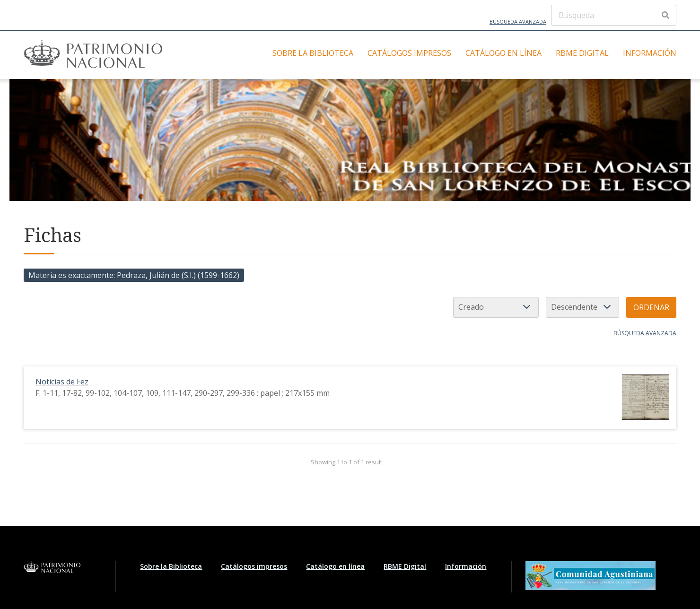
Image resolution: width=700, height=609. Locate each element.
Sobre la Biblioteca (313, 53)
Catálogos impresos (409, 53)
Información (650, 53)
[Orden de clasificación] (582, 307)
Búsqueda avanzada (518, 22)
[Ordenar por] (496, 307)
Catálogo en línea (503, 53)
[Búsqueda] (614, 15)
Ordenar (651, 307)
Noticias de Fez (62, 382)
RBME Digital (582, 53)
